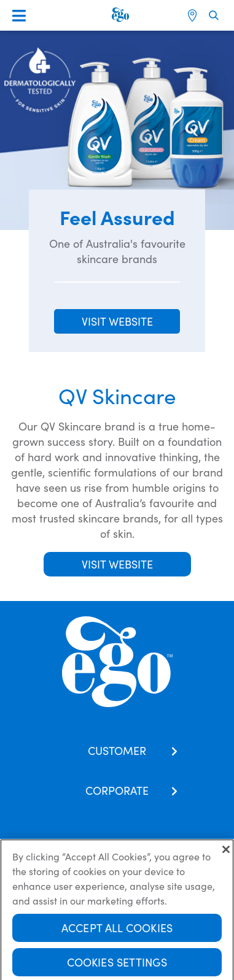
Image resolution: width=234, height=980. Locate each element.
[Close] (226, 852)
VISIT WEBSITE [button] (117, 321)
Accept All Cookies (117, 931)
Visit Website (117, 564)
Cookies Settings (117, 965)
